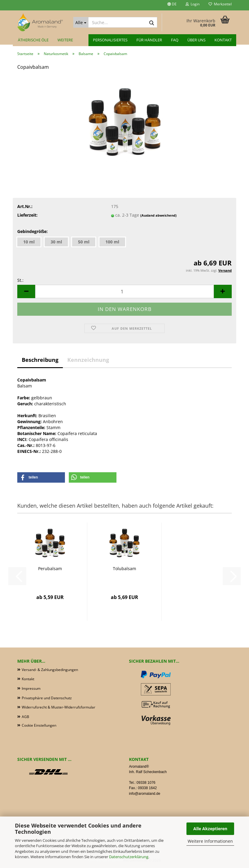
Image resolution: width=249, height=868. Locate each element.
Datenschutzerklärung (129, 857)
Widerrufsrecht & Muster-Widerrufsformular (59, 707)
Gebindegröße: (32, 231)
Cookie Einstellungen (39, 725)
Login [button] (193, 4)
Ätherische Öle (33, 40)
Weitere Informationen (210, 841)
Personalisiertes (110, 40)
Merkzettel (220, 4)
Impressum (31, 688)
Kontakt (223, 40)
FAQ (175, 40)
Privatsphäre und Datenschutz (47, 698)
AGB (25, 717)
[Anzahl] (125, 291)
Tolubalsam (125, 568)
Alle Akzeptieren (210, 829)
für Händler (149, 40)
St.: (20, 280)
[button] (172, 5)
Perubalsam (50, 568)
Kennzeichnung (88, 360)
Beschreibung (40, 360)
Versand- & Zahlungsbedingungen (50, 670)
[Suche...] (81, 22)
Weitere (65, 40)
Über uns (196, 40)
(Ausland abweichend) (158, 215)
